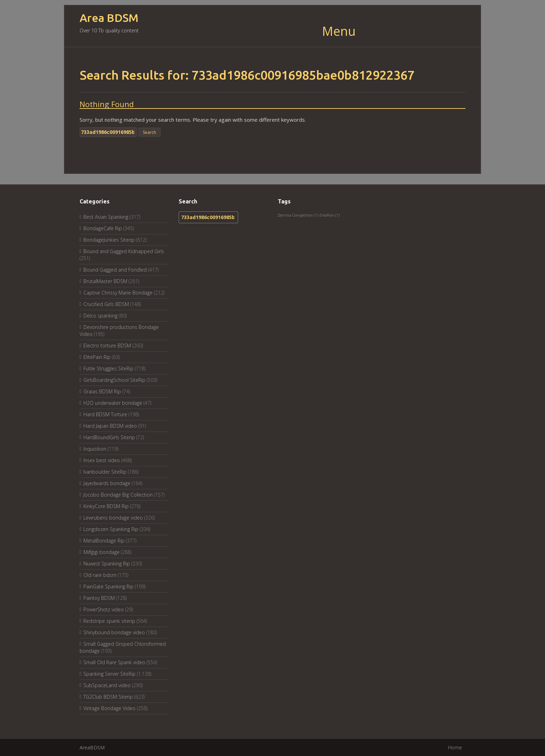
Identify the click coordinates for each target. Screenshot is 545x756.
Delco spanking (100, 316)
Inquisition (95, 449)
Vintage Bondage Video (109, 708)
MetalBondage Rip (104, 541)
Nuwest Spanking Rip (107, 564)
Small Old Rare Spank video (114, 662)
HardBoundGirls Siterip (109, 437)
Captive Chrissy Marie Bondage (118, 293)
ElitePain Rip (97, 357)
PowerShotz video (104, 609)
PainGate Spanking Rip (108, 586)
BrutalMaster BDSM (105, 281)
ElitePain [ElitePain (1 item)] (330, 215)
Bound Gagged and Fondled (115, 270)
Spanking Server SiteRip (109, 674)
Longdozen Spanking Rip (111, 529)
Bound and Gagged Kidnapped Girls (124, 251)
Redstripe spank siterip (109, 621)
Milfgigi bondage (101, 552)
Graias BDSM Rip (102, 391)
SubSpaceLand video (107, 685)
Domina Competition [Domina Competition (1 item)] (298, 215)
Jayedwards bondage (107, 483)
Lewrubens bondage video (113, 518)
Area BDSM (109, 18)
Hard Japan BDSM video (110, 426)
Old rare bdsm (100, 575)
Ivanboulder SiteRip (105, 472)
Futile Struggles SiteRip (108, 368)
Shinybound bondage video (114, 632)
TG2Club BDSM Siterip (108, 697)
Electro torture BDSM (107, 345)
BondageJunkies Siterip (109, 240)
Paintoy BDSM (99, 598)
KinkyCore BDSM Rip (106, 506)
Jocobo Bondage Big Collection (118, 495)
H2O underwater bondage (113, 403)
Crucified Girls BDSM (106, 304)
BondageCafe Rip (103, 228)
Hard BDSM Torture (105, 414)
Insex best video (102, 460)
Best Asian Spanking (106, 217)
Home (455, 747)
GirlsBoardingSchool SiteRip (114, 380)
